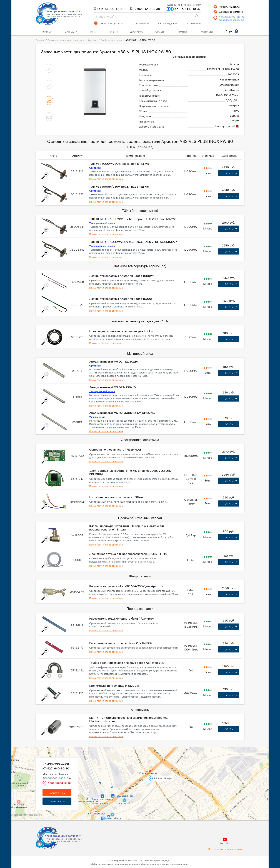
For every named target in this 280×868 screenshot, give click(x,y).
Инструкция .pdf (227, 126)
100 (49, 117)
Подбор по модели (111, 40)
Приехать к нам (57, 801)
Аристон (92, 40)
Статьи (160, 31)
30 (49, 69)
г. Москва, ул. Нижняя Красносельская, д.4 (232, 18)
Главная (47, 31)
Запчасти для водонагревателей (66, 40)
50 (49, 85)
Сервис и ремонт (231, 12)
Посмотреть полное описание (106, 179)
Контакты (207, 31)
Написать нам (57, 793)
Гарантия (182, 31)
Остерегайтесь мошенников (225, 849)
